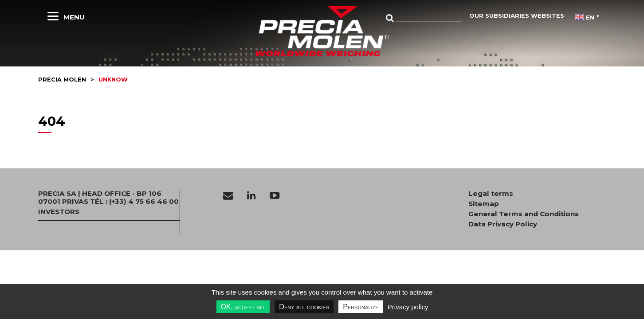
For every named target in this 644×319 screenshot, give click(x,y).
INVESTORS (59, 212)
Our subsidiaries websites (517, 16)
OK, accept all (243, 307)
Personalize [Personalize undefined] (361, 307)
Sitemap (484, 204)
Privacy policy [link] (408, 307)
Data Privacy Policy (503, 224)
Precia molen (62, 80)
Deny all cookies (304, 307)
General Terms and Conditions (524, 214)
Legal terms (491, 194)
